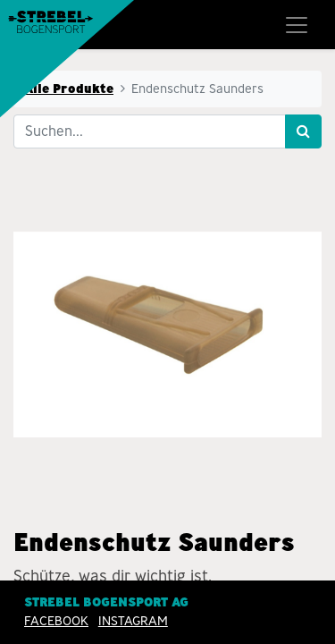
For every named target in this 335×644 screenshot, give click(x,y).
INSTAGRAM (133, 622)
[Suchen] (303, 131)
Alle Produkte (69, 89)
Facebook (56, 622)
